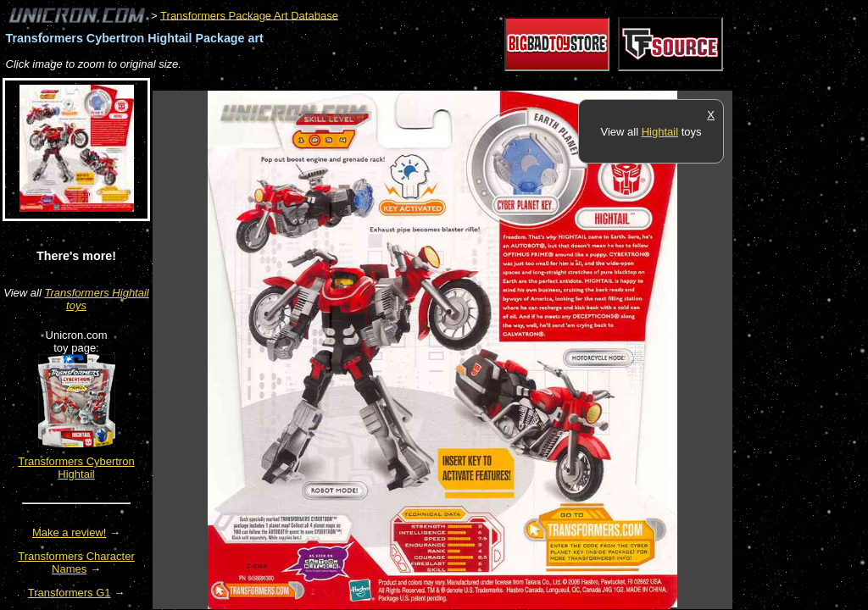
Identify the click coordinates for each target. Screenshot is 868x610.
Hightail (660, 132)
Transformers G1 (70, 593)
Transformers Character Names (76, 563)
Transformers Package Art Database (249, 15)
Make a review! (69, 532)
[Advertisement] (461, 82)
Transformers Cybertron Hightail (76, 468)
